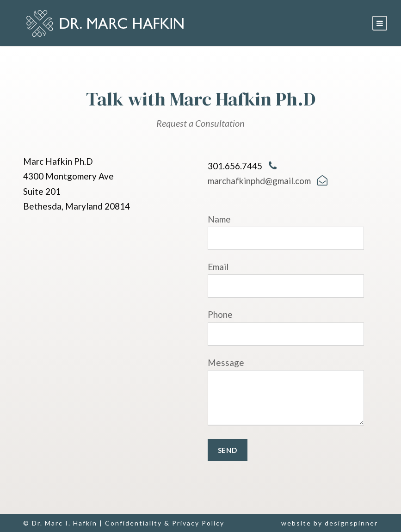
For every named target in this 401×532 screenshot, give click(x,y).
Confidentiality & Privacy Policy (165, 523)
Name (286, 232)
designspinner (351, 523)
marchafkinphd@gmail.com (259, 181)
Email (286, 280)
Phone (286, 327)
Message (286, 394)
